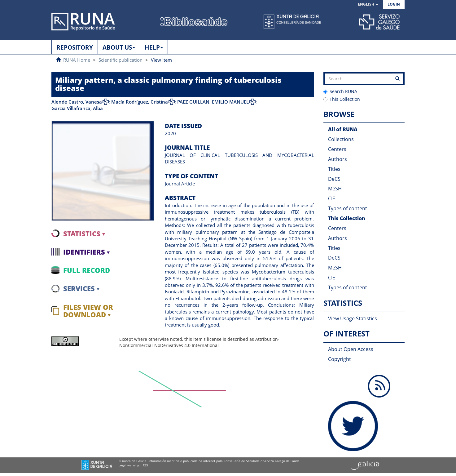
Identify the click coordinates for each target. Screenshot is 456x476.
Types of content (348, 208)
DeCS (334, 179)
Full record (87, 270)
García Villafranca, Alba (77, 108)
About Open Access (351, 349)
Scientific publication (121, 60)
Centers (337, 149)
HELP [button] (154, 47)
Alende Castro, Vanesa (77, 102)
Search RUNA (340, 91)
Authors (338, 159)
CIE (332, 198)
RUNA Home (77, 60)
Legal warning (129, 465)
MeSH (335, 189)
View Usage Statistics (353, 318)
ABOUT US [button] (119, 47)
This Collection (342, 99)
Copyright (340, 359)
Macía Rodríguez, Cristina (140, 102)
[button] (368, 4)
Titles (334, 169)
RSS (145, 465)
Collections (341, 139)
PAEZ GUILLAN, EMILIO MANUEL (213, 102)
